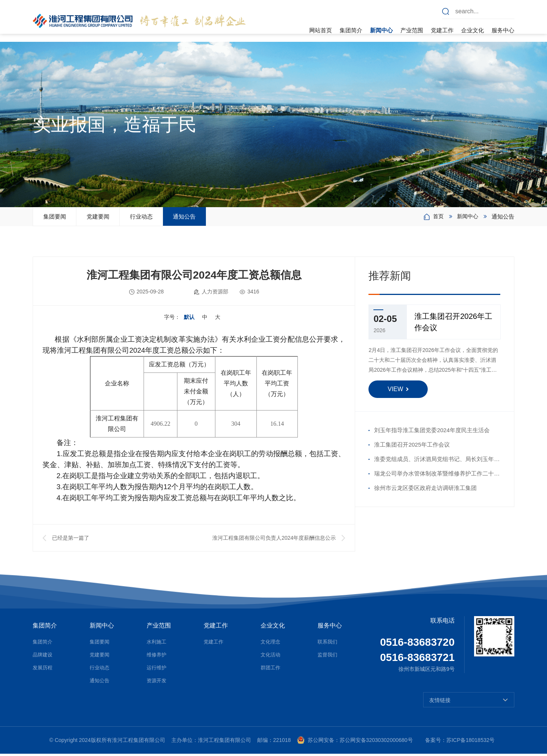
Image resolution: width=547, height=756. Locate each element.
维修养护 (157, 657)
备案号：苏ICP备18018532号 (460, 743)
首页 (436, 218)
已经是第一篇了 (71, 540)
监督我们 (328, 657)
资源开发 (157, 683)
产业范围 (412, 30)
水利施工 (157, 644)
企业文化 (473, 30)
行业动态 (180, 218)
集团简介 (351, 30)
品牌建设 (43, 657)
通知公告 (239, 218)
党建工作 (442, 30)
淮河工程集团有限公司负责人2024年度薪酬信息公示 (274, 540)
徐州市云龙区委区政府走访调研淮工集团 (425, 491)
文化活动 (271, 657)
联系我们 (328, 644)
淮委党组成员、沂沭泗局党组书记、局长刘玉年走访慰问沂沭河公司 (437, 464)
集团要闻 (62, 218)
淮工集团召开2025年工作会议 (412, 447)
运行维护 (157, 670)
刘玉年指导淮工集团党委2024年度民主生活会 (432, 433)
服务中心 (503, 30)
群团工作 (271, 670)
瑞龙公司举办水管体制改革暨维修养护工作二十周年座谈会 (437, 478)
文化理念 (271, 644)
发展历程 (43, 670)
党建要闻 (121, 218)
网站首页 (321, 30)
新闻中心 (381, 30)
